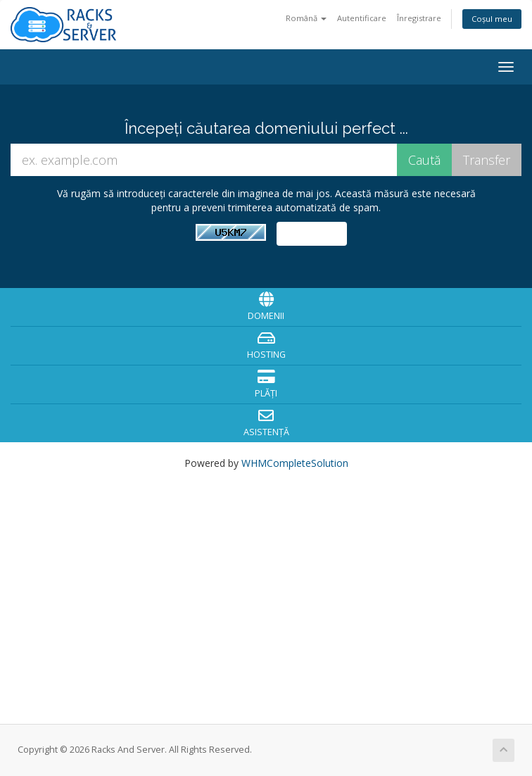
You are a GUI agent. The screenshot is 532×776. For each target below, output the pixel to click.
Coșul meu (492, 19)
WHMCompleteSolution (295, 463)
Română (306, 18)
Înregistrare (419, 18)
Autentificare (362, 18)
